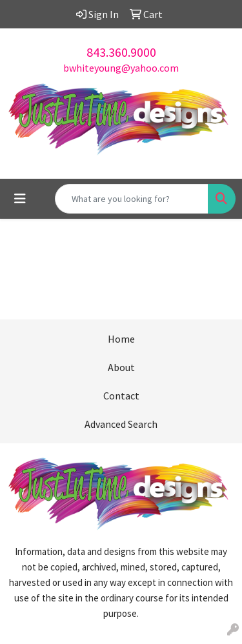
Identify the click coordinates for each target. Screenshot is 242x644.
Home (121, 339)
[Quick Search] (132, 199)
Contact (121, 396)
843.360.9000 (121, 52)
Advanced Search (121, 424)
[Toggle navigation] (20, 199)
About (121, 367)
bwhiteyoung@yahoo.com (121, 68)
